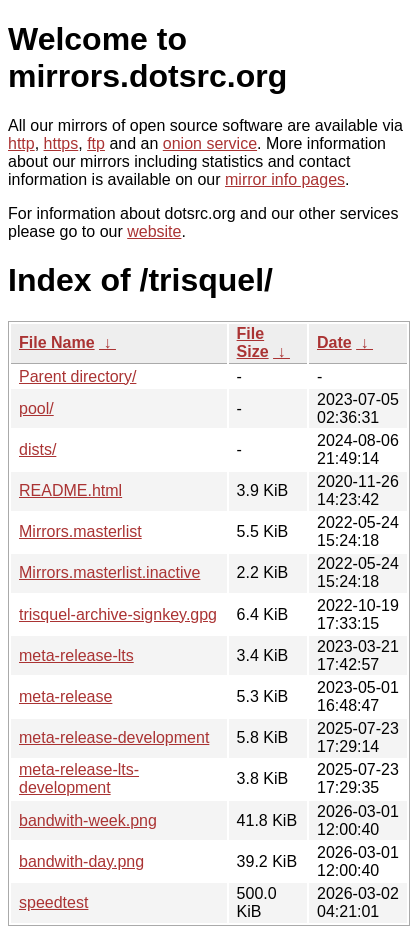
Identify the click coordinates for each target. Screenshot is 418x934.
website (154, 231)
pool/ (36, 408)
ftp (96, 143)
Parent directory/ (77, 376)
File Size (253, 342)
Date (334, 342)
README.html (70, 490)
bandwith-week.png (88, 820)
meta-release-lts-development (79, 778)
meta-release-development (114, 737)
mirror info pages (285, 179)
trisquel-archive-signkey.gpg (118, 614)
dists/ (37, 449)
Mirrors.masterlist (80, 531)
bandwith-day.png (81, 861)
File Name (57, 342)
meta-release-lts (76, 655)
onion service (210, 143)
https (61, 143)
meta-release (65, 696)
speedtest (53, 902)
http (21, 143)
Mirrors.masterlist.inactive (109, 572)
